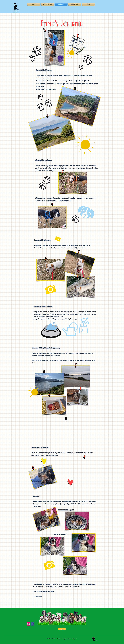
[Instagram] (29, 624)
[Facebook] (33, 624)
